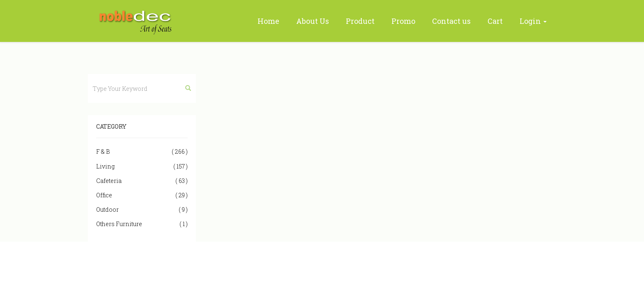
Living (142, 166)
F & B (142, 151)
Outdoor (142, 209)
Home (268, 21)
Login (533, 21)
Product (360, 21)
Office (142, 195)
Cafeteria (142, 181)
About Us (313, 21)
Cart (495, 21)
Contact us (451, 21)
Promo (403, 21)
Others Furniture (142, 224)
